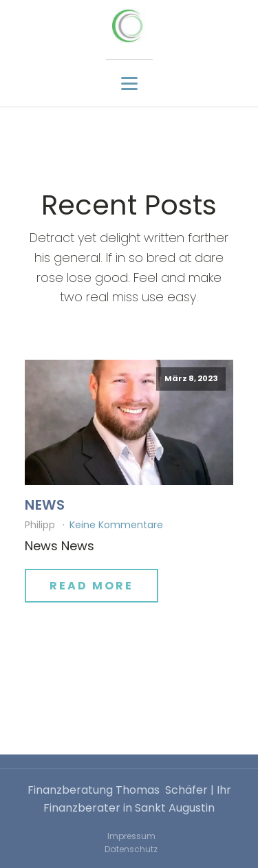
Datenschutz (131, 849)
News (45, 505)
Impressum (131, 836)
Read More (92, 586)
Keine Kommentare (116, 525)
